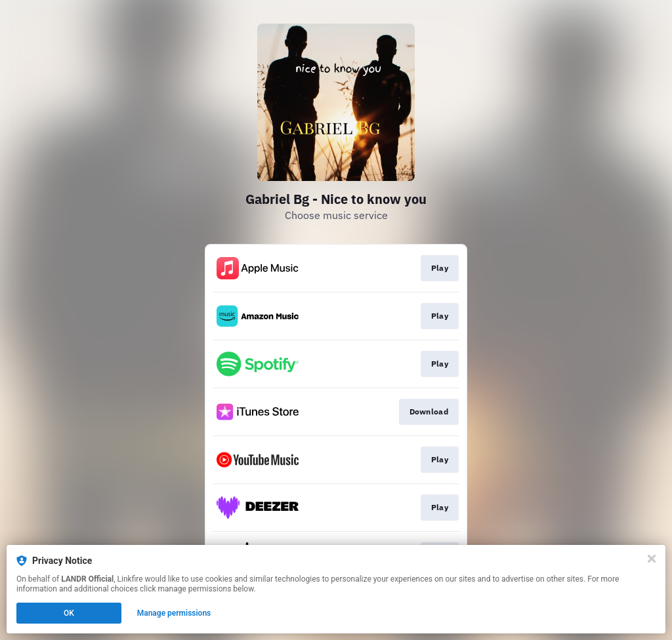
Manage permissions (174, 613)
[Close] (652, 559)
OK (69, 613)
